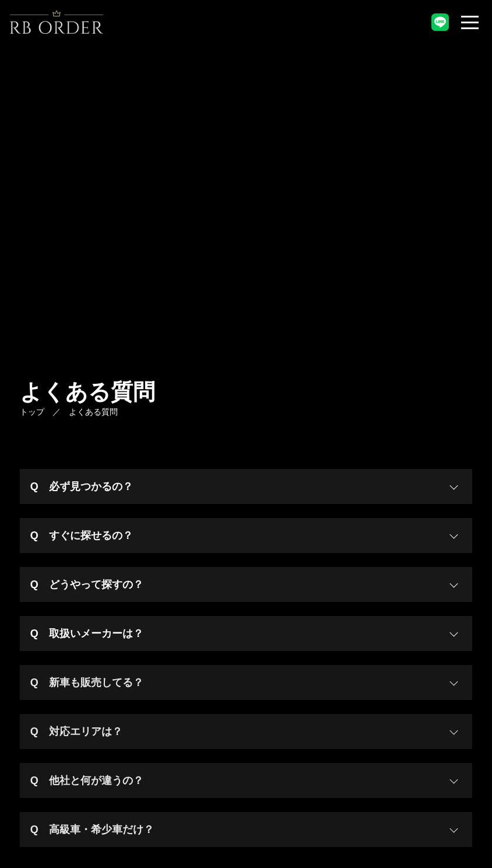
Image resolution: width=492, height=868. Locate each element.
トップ (32, 412)
